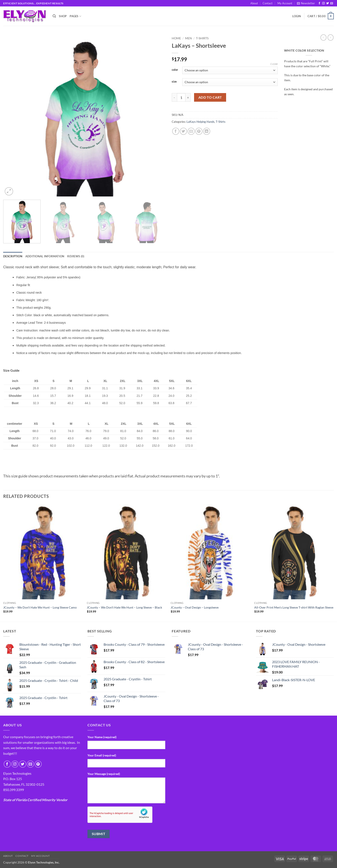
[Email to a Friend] (191, 131)
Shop (63, 16)
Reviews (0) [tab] (76, 256)
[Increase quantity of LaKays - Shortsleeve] (188, 97)
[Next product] (323, 37)
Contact (268, 3)
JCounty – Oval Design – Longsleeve (195, 607)
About (254, 3)
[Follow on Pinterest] (38, 764)
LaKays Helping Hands (201, 122)
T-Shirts (202, 38)
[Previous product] (331, 37)
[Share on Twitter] (183, 131)
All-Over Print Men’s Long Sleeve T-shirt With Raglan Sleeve (294, 607)
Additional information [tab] (45, 256)
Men (188, 38)
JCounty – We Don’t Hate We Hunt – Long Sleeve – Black (124, 607)
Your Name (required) (102, 737)
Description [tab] (13, 256)
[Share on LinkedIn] (207, 131)
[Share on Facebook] (176, 131)
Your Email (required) (102, 755)
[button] (306, 3)
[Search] (54, 16)
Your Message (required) (104, 774)
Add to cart (210, 97)
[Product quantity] (181, 97)
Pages (75, 16)
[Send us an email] (332, 3)
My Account (285, 3)
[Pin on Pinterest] (199, 131)
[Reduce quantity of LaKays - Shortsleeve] (174, 97)
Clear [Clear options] (274, 64)
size (174, 82)
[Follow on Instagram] (323, 3)
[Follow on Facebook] (319, 3)
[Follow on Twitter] (328, 3)
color (175, 70)
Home (176, 38)
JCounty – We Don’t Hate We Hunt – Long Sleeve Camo (40, 607)
